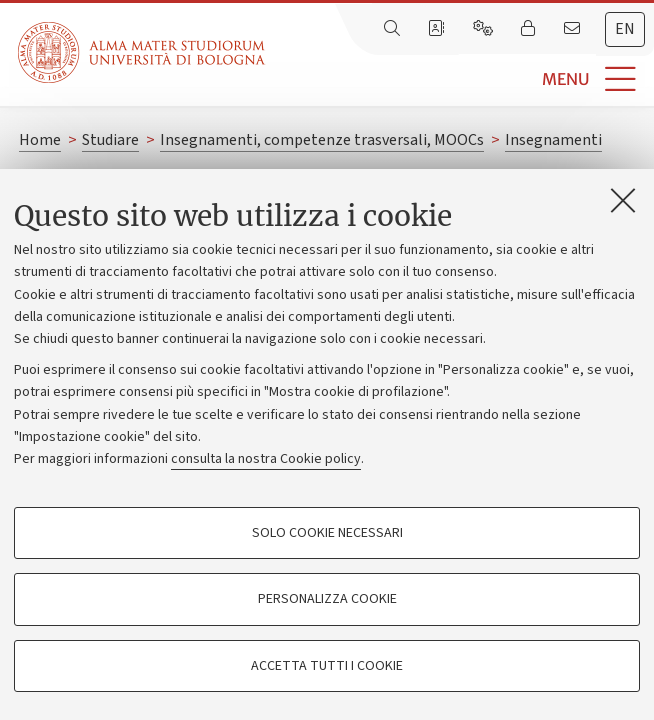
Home (40, 140)
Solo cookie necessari (327, 533)
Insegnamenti (553, 140)
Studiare (110, 140)
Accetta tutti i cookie (327, 666)
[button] (459, 79)
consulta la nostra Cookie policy (266, 459)
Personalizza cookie (327, 599)
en (625, 29)
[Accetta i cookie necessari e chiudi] (623, 200)
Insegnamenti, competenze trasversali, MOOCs (322, 140)
